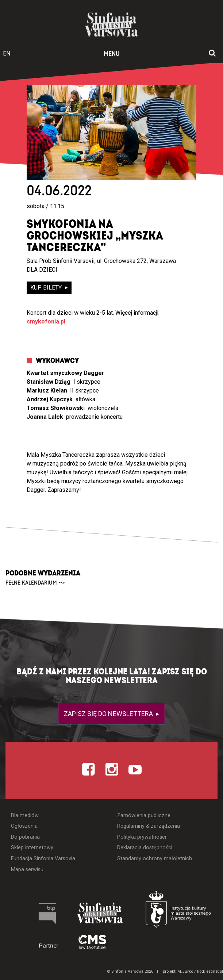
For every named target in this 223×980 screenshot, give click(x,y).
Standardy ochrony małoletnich (155, 859)
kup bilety (47, 288)
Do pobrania (25, 837)
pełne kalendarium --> (35, 583)
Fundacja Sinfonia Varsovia (43, 859)
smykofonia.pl (46, 321)
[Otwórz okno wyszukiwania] (212, 54)
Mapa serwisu (27, 870)
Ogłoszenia (24, 826)
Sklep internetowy (32, 848)
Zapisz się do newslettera (109, 714)
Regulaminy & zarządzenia (149, 826)
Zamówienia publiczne (144, 816)
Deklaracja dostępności (145, 848)
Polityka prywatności (142, 837)
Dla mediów (25, 816)
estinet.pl (215, 971)
